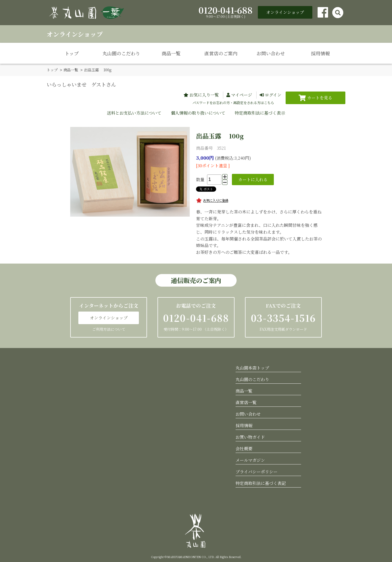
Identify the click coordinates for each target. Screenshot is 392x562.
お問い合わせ (271, 53)
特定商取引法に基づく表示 (260, 113)
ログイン (273, 95)
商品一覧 (171, 53)
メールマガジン (250, 460)
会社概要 (244, 448)
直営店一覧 (246, 402)
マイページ (242, 95)
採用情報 (320, 53)
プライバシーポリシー (257, 471)
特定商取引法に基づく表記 (261, 483)
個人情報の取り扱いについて (198, 113)
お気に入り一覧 (204, 95)
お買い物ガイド (250, 437)
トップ (72, 53)
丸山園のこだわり (121, 53)
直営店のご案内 (221, 53)
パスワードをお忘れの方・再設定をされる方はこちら (233, 102)
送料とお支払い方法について (134, 113)
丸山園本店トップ (252, 368)
